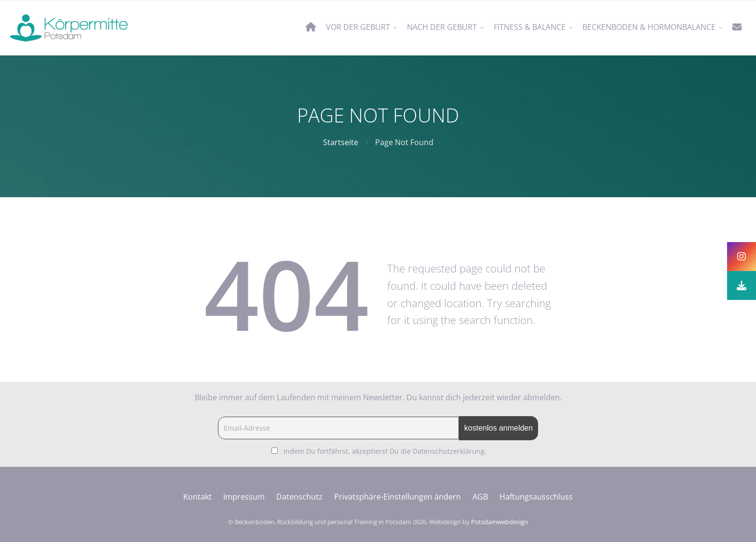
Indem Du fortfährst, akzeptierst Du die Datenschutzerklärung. (385, 451)
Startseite (341, 142)
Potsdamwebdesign (499, 522)
